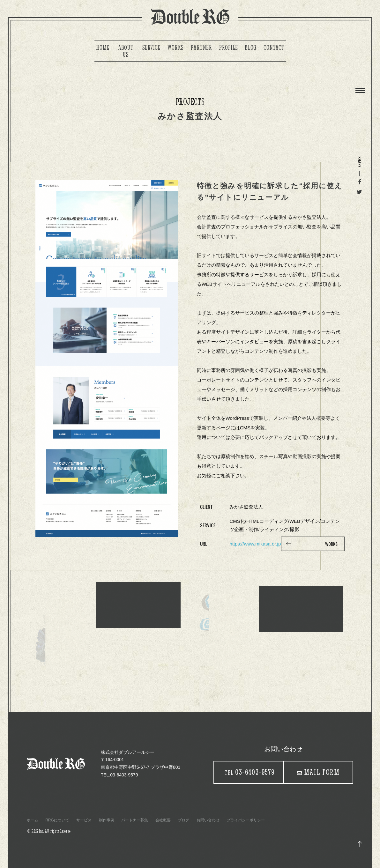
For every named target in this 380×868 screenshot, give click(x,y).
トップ (360, 844)
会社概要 (163, 820)
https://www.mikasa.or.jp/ (256, 544)
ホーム (33, 820)
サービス (84, 820)
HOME (103, 47)
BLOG (251, 47)
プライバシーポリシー (246, 820)
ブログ (183, 820)
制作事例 (107, 820)
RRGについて (57, 820)
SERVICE (151, 47)
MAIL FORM (322, 772)
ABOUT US (126, 51)
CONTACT (274, 47)
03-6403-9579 (250, 772)
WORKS (175, 47)
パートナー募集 (135, 820)
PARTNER (201, 47)
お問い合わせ (208, 820)
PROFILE (228, 47)
